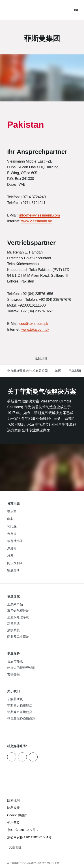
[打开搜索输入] (67, 10)
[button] (42, 358)
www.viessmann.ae (37, 221)
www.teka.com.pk (35, 329)
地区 (58, 371)
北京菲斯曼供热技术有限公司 (28, 371)
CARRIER (53, 863)
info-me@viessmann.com (40, 215)
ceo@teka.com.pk (34, 324)
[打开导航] (76, 10)
